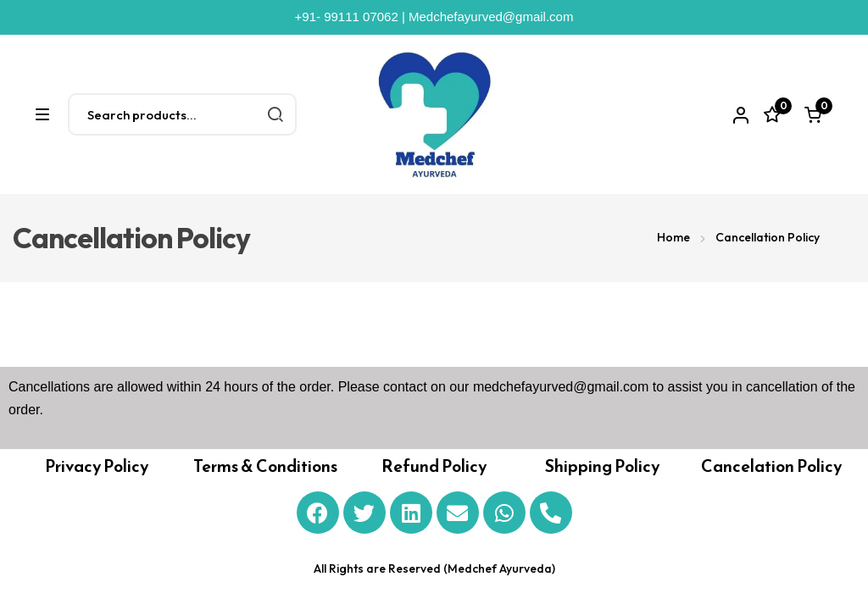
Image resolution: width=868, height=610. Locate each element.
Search (275, 114)
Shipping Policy (602, 466)
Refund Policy (434, 466)
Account (738, 115)
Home (673, 237)
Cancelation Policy (771, 466)
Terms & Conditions (265, 466)
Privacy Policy (97, 466)
